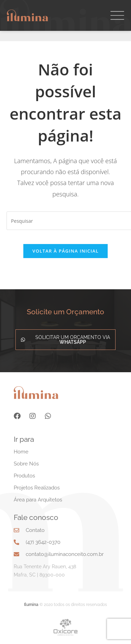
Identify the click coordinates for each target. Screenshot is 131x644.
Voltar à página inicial (65, 251)
